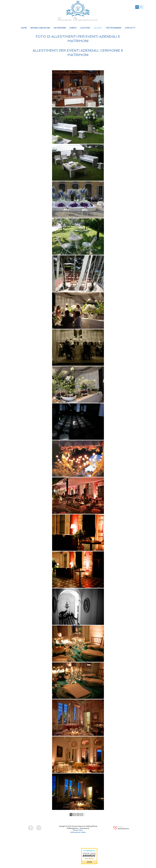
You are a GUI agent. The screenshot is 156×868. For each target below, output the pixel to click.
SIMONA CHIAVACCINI (40, 28)
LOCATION (85, 28)
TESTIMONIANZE (113, 28)
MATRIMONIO (60, 28)
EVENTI (73, 28)
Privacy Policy (78, 830)
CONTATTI (130, 28)
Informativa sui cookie (78, 832)
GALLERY (98, 28)
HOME (24, 28)
